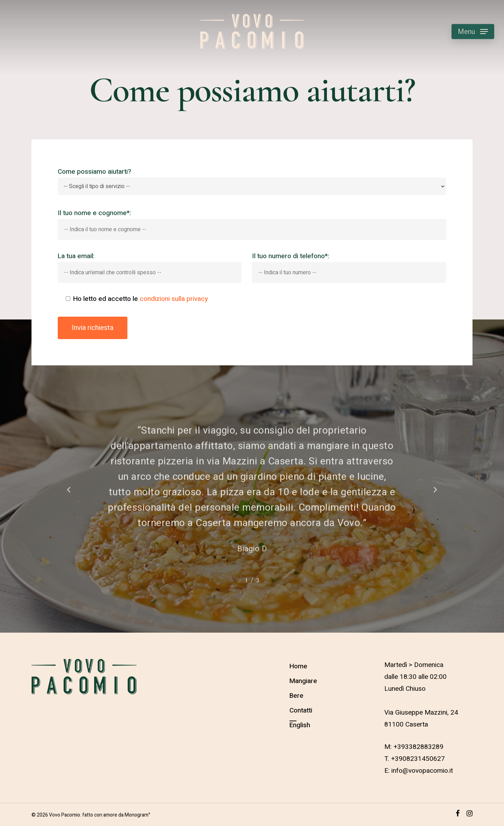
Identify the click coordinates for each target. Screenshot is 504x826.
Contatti (301, 710)
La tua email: (150, 267)
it (451, 771)
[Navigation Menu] (473, 32)
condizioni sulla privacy (174, 299)
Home (298, 666)
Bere (296, 696)
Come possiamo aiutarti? (252, 181)
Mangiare (303, 681)
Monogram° (137, 815)
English (300, 725)
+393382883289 (418, 747)
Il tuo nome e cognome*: (252, 224)
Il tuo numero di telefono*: (349, 267)
